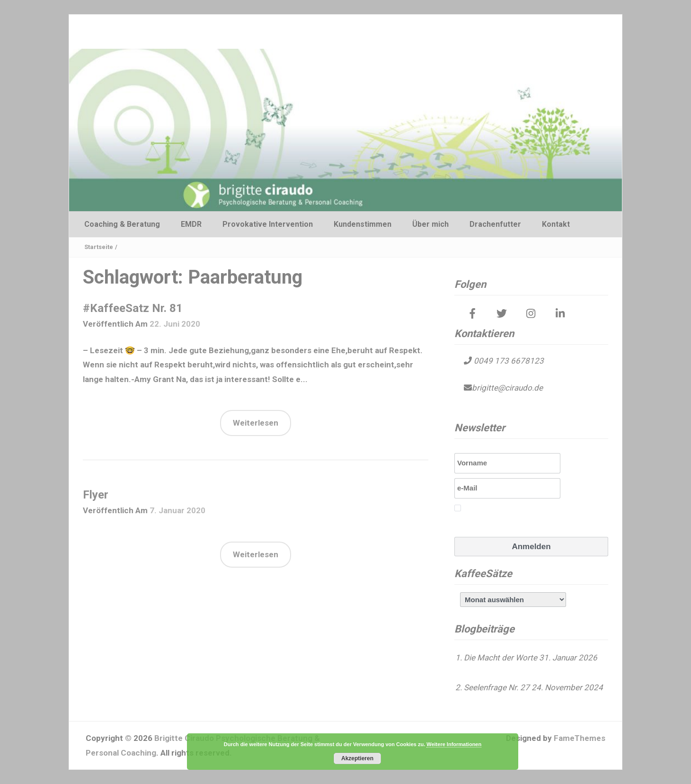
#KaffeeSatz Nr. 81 (133, 308)
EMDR (191, 224)
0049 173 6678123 (508, 361)
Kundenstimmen (363, 224)
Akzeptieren (357, 758)
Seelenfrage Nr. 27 (497, 687)
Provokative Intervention (268, 224)
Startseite (99, 247)
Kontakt (556, 224)
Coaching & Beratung (122, 224)
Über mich (430, 224)
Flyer (96, 495)
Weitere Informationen (454, 744)
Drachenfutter (495, 224)
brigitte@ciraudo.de (507, 388)
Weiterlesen (256, 423)
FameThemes (580, 738)
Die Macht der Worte (501, 658)
